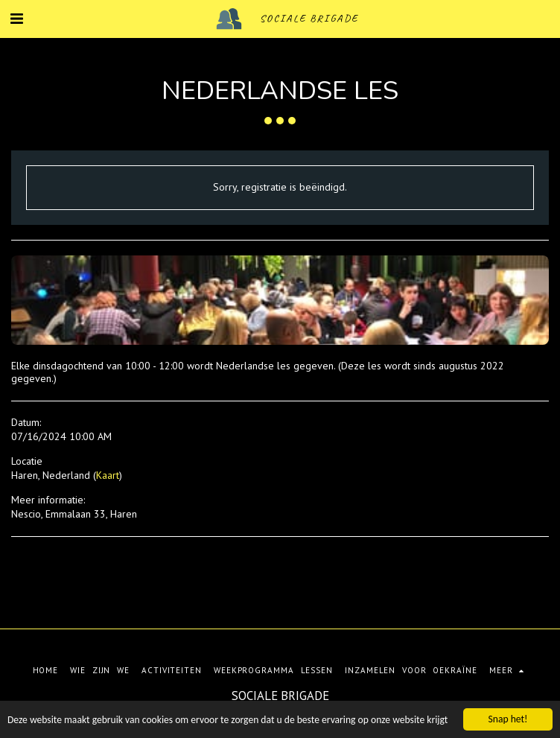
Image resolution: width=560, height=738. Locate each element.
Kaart (108, 475)
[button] (16, 19)
